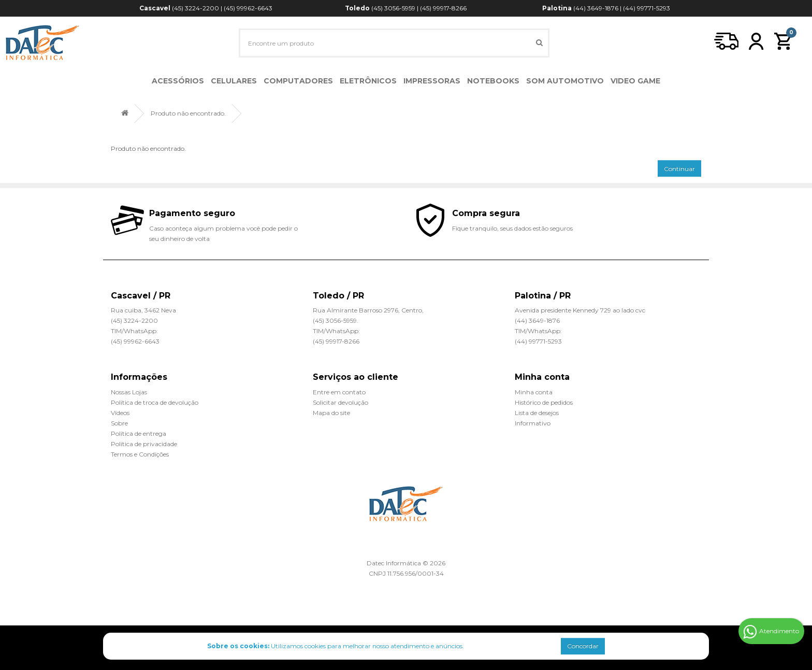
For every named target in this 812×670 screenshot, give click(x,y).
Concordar (583, 646)
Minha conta (534, 392)
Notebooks (493, 81)
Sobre (119, 423)
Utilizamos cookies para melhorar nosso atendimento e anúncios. (336, 646)
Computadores (298, 81)
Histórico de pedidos (544, 402)
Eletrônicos (368, 81)
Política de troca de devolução (155, 402)
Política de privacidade (144, 444)
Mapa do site (331, 413)
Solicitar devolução (340, 402)
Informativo (533, 423)
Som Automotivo (565, 81)
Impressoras (432, 81)
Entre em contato (339, 392)
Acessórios (178, 81)
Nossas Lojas (129, 392)
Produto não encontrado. (188, 113)
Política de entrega (139, 433)
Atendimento (771, 632)
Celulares (234, 81)
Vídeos (120, 413)
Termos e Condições (140, 454)
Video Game (635, 81)
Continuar (679, 169)
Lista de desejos (537, 413)
